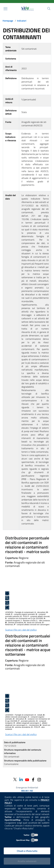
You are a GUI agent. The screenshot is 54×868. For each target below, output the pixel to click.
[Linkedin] (21, 779)
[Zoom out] (7, 603)
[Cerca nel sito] (49, 9)
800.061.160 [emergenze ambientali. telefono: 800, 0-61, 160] (27, 791)
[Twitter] (15, 779)
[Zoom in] (7, 598)
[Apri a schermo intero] (7, 593)
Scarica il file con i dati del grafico (21, 630)
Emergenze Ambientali (27, 787)
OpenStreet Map (27, 840)
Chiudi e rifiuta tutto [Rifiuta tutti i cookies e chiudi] (27, 851)
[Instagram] (39, 779)
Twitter (31, 835)
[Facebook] (33, 779)
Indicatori (22, 21)
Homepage (8, 21)
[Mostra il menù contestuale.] (5, 9)
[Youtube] (27, 779)
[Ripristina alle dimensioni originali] (7, 608)
